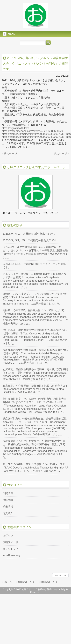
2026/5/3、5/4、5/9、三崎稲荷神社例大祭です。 (31, 240)
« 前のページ (9, 153)
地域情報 (8, 500)
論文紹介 (8, 513)
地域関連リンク (49, 582)
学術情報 (8, 507)
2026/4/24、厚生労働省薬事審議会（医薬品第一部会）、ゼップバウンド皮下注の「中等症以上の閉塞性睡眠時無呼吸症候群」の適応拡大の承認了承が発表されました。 (35, 252)
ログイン (8, 536)
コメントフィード (13, 549)
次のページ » (62, 153)
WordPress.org (11, 555)
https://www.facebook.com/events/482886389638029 (32, 131)
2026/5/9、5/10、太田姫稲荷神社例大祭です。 (30, 234)
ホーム (8, 582)
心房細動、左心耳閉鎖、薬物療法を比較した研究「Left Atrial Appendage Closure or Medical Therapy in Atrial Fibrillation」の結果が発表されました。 (35, 389)
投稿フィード (10, 542)
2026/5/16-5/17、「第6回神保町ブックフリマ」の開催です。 (34, 266)
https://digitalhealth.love (15, 128)
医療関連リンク (26, 582)
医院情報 (8, 493)
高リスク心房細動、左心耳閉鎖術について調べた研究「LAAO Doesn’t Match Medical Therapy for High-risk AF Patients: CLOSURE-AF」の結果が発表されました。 (35, 468)
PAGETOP (60, 576)
